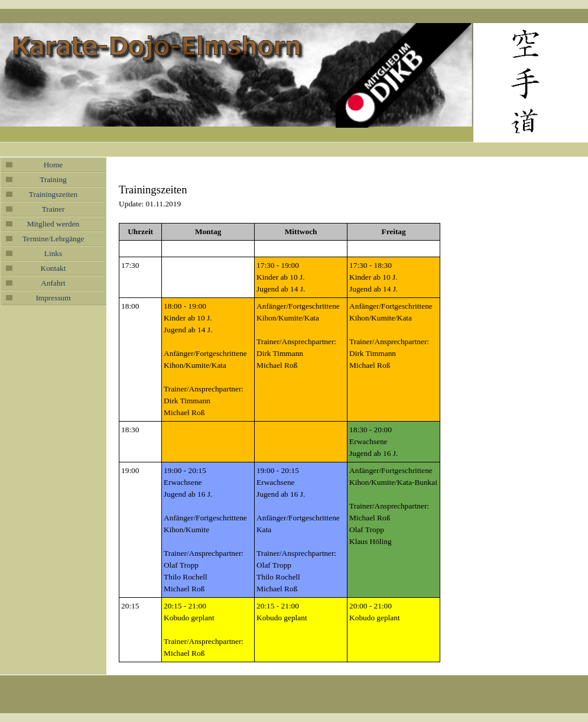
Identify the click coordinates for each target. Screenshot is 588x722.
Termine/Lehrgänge (53, 239)
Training (53, 179)
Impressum (53, 298)
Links (53, 253)
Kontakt (53, 268)
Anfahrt (53, 283)
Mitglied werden (53, 224)
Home (53, 165)
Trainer (53, 209)
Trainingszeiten (53, 194)
